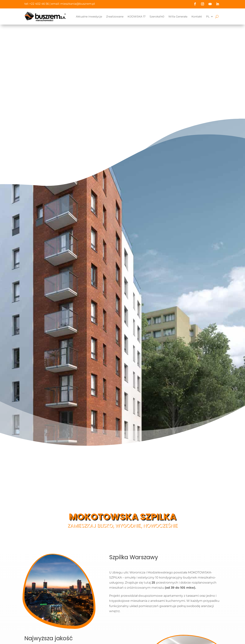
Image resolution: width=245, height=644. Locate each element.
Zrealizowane (115, 17)
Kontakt (197, 17)
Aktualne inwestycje (89, 17)
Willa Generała (178, 17)
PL (208, 17)
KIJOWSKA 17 (136, 17)
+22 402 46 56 (39, 4)
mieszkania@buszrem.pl (78, 4)
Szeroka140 (157, 17)
